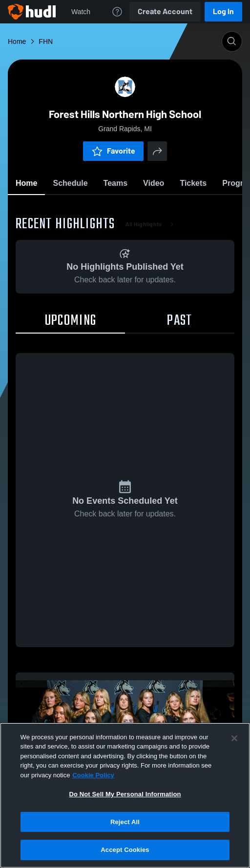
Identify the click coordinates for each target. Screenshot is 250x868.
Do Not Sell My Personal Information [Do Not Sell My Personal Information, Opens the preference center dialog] (125, 794)
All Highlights (152, 224)
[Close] (234, 738)
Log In (223, 11)
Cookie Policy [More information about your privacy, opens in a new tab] (93, 775)
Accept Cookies (125, 850)
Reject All (125, 822)
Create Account (165, 11)
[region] (125, 795)
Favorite (113, 151)
